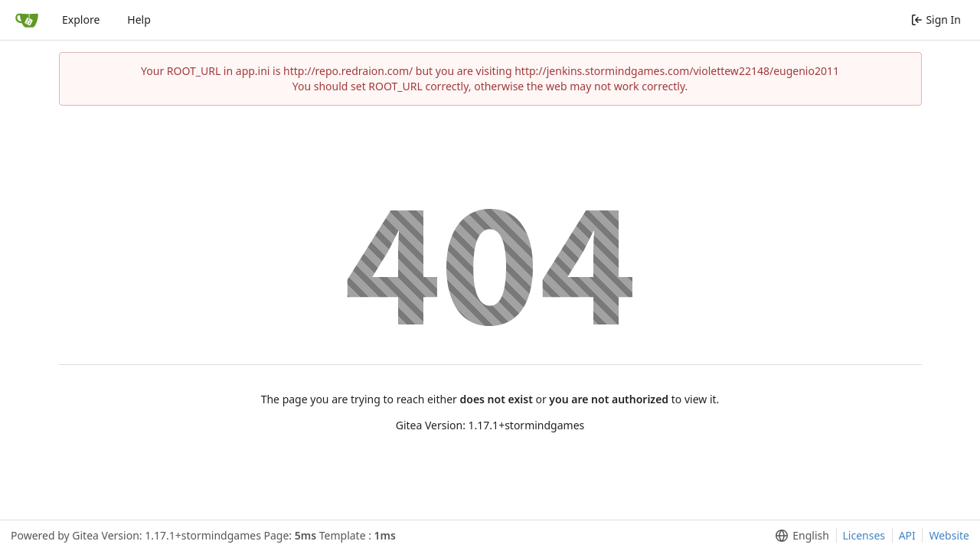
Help (139, 20)
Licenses (864, 535)
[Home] (27, 20)
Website (949, 535)
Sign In (936, 20)
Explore (81, 20)
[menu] (799, 536)
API (907, 535)
